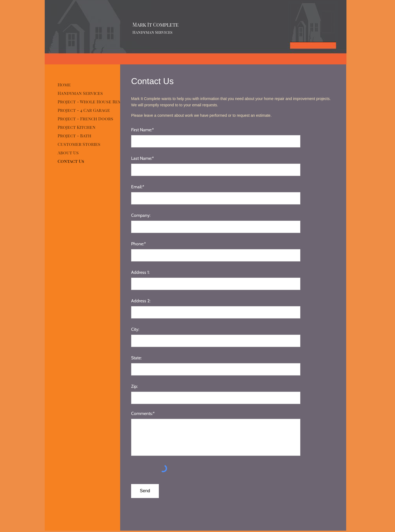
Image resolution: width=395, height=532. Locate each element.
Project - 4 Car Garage (84, 110)
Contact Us (71, 161)
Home (64, 85)
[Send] (145, 491)
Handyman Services (80, 93)
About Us (68, 153)
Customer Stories (79, 144)
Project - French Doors (85, 119)
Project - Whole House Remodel (95, 102)
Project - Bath (74, 136)
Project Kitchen (77, 127)
